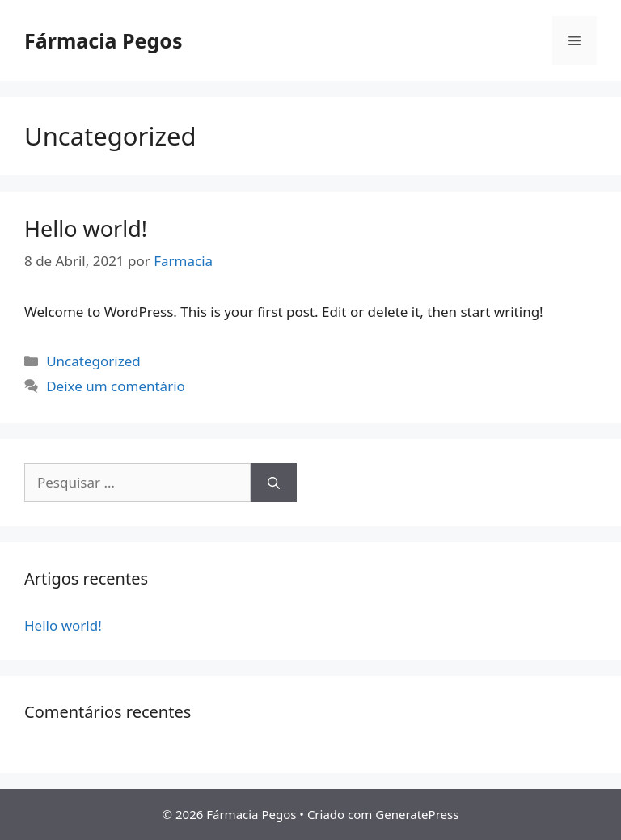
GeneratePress (417, 814)
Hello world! (86, 228)
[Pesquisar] (274, 483)
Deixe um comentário (116, 386)
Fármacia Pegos (103, 40)
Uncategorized (93, 361)
